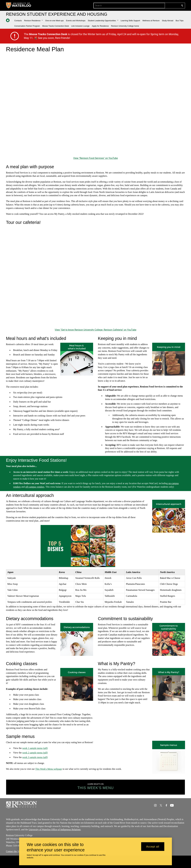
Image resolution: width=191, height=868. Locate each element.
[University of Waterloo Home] (19, 5)
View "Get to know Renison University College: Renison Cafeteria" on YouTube (95, 330)
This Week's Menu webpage (49, 769)
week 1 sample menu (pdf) (35, 748)
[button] (33, 21)
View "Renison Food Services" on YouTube (95, 158)
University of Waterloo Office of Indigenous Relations (55, 829)
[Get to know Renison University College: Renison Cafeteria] (95, 277)
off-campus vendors (35, 487)
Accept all (153, 846)
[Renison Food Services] (95, 105)
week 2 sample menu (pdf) (35, 753)
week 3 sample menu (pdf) (35, 757)
